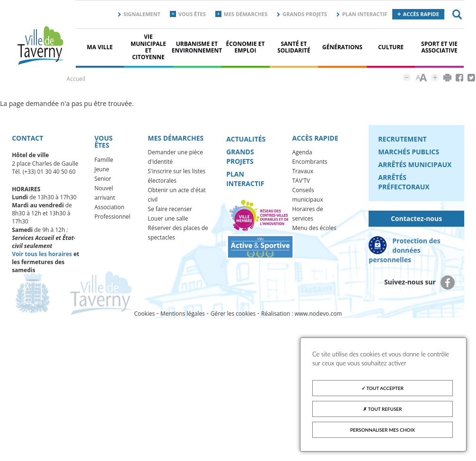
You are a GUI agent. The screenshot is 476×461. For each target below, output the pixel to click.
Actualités (246, 139)
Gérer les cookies (233, 314)
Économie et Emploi (246, 47)
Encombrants (310, 162)
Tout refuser (382, 409)
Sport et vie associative (439, 47)
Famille (104, 160)
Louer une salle (168, 218)
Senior (103, 179)
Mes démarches (246, 14)
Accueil (76, 79)
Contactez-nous (416, 218)
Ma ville (100, 47)
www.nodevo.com (318, 314)
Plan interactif (365, 14)
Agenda (302, 152)
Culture (391, 47)
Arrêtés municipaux (415, 164)
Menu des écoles (314, 228)
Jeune (101, 169)
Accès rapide (421, 14)
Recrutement (402, 139)
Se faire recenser (170, 209)
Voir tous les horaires (42, 254)
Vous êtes (192, 14)
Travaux (303, 171)
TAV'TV (301, 181)
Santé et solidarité (294, 47)
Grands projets (305, 14)
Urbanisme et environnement (197, 47)
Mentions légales (183, 314)
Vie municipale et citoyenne (148, 47)
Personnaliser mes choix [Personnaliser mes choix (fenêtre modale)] (383, 430)
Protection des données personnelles (404, 250)
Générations (342, 47)
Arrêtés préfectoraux (404, 182)
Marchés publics (409, 152)
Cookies (144, 314)
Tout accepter (383, 388)
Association (109, 207)
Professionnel (112, 217)
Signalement (142, 14)
